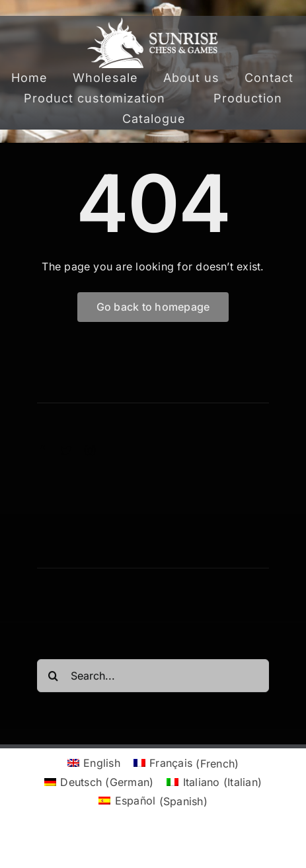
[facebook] (42, 450)
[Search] (54, 678)
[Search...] (153, 678)
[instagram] (90, 450)
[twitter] (66, 450)
